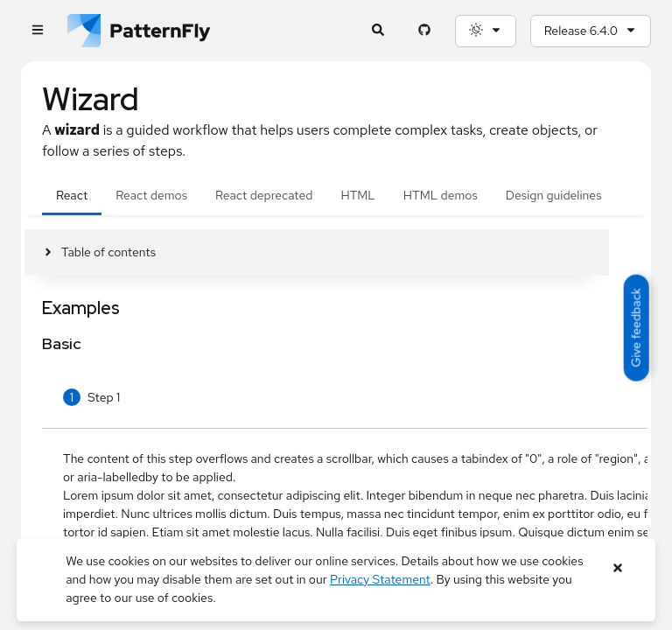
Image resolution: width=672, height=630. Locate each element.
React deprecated (264, 195)
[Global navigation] (37, 31)
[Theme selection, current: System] (486, 31)
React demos (151, 195)
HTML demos (441, 195)
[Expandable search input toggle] (378, 31)
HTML (357, 195)
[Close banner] (618, 568)
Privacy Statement (380, 579)
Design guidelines (554, 195)
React (72, 195)
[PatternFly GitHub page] (425, 31)
